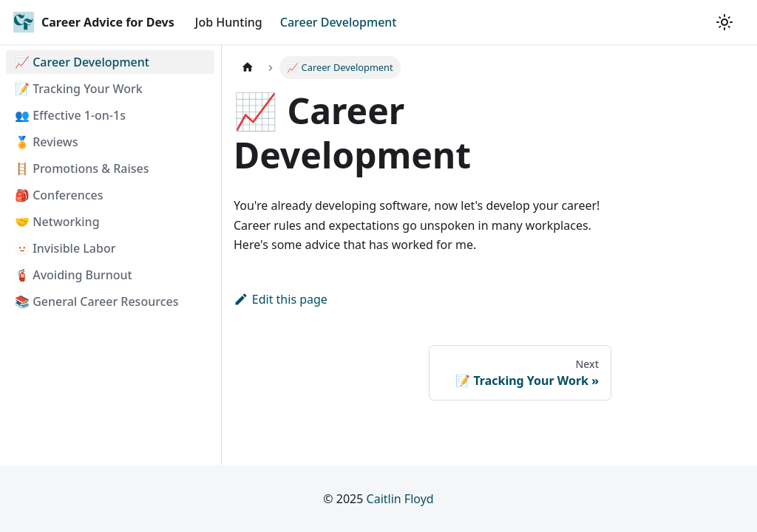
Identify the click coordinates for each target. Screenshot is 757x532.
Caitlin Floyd (400, 499)
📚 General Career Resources (96, 301)
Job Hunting (229, 22)
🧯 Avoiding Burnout (74, 275)
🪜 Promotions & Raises (82, 168)
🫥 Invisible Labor (65, 248)
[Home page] (248, 68)
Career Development (339, 22)
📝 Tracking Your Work (79, 89)
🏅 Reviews (46, 142)
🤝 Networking (57, 222)
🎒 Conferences (59, 195)
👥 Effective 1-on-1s (70, 115)
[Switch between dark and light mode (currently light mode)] (724, 22)
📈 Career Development (82, 62)
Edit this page (281, 299)
